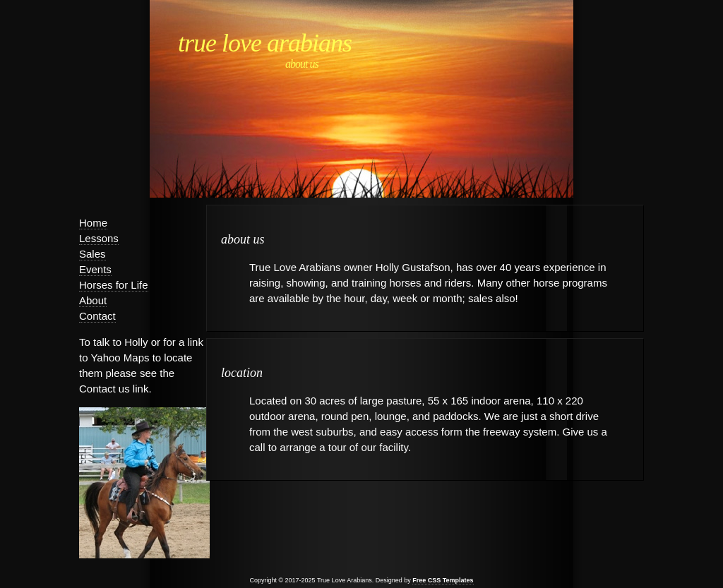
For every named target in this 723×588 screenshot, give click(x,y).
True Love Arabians (265, 43)
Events (95, 269)
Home (93, 223)
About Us (302, 64)
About (93, 300)
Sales (92, 254)
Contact (97, 316)
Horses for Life (114, 285)
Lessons (99, 238)
